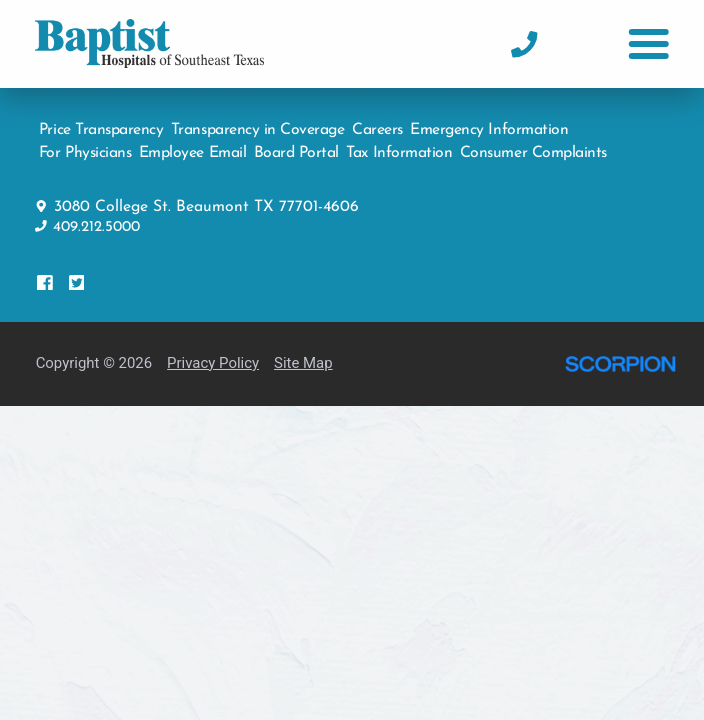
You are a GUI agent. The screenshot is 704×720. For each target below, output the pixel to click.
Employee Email (192, 143)
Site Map (303, 352)
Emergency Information (489, 119)
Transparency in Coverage (258, 119)
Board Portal (296, 143)
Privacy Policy (213, 352)
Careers (377, 119)
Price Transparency (101, 119)
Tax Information (399, 143)
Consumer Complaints (533, 143)
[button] (648, 44)
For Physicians (85, 143)
